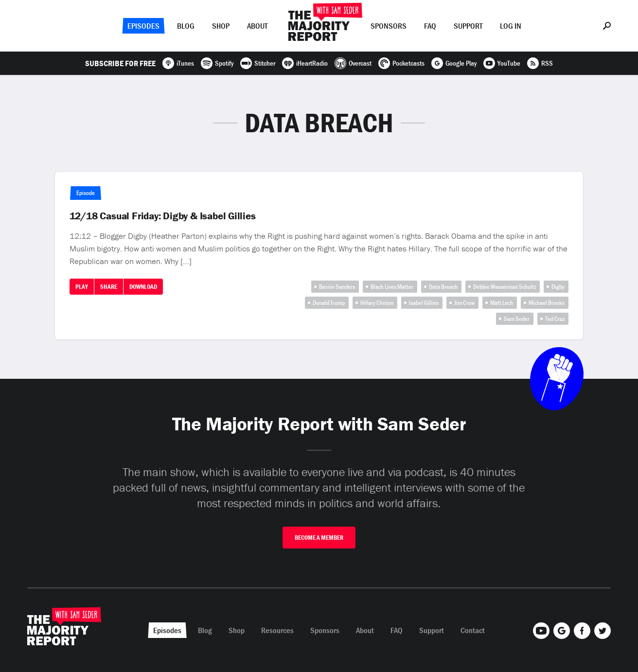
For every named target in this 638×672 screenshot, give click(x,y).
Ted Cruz (555, 319)
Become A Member (319, 538)
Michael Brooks (547, 303)
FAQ (430, 26)
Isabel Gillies (424, 303)
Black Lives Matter (392, 287)
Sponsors (389, 26)
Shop (221, 26)
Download (143, 287)
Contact (473, 630)
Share (109, 287)
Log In (511, 26)
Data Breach (443, 287)
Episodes (143, 26)
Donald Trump (329, 303)
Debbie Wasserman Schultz (505, 287)
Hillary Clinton (377, 303)
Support (468, 26)
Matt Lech (502, 303)
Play (82, 287)
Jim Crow (464, 303)
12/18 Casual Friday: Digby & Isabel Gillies (163, 216)
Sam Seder (517, 319)
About (257, 26)
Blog (186, 26)
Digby (558, 287)
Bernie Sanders (337, 287)
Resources (277, 630)
